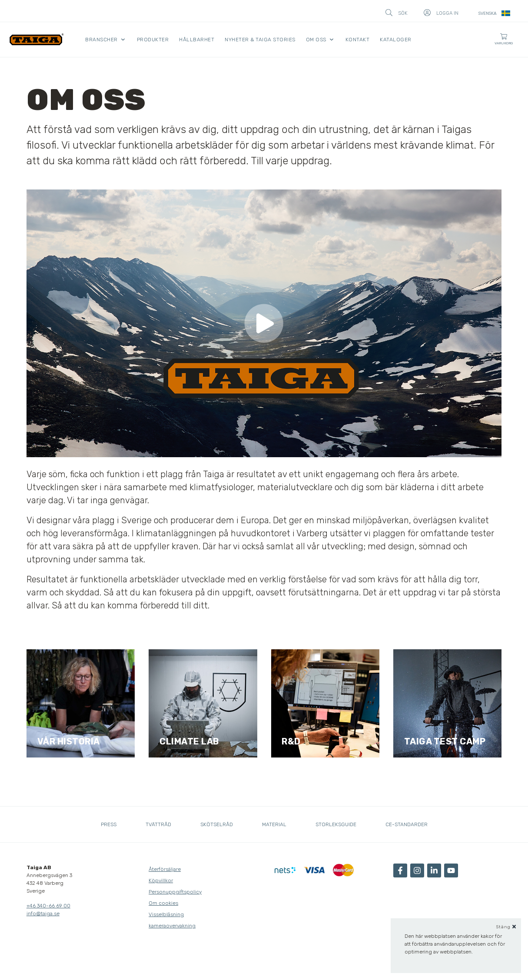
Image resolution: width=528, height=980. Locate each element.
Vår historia (69, 741)
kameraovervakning (172, 926)
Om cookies (163, 903)
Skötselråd (217, 824)
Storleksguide (336, 824)
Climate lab (189, 741)
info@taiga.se (43, 914)
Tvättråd (158, 824)
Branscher (101, 40)
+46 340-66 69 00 (48, 906)
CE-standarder (407, 824)
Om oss (316, 40)
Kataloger (396, 40)
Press (109, 824)
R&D (291, 741)
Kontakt (358, 40)
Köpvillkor (161, 880)
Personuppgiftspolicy (175, 892)
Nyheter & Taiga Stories (260, 40)
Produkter (153, 40)
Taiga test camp (445, 741)
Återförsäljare (165, 869)
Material (274, 824)
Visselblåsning (166, 914)
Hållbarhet (197, 40)
